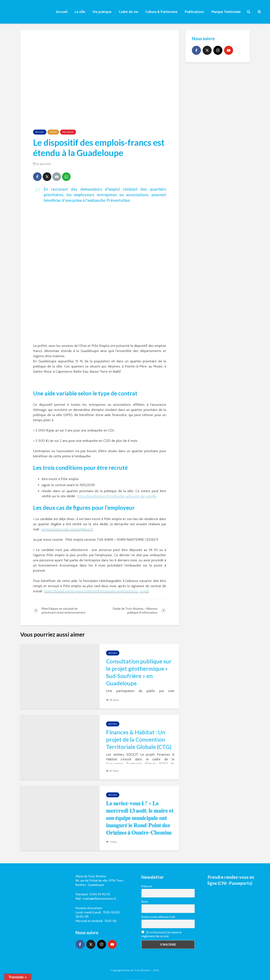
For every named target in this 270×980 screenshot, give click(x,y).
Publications (194, 12)
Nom (145, 902)
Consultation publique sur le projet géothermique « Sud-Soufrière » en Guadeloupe (139, 672)
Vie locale (68, 132)
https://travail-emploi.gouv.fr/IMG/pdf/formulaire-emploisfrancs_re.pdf (97, 591)
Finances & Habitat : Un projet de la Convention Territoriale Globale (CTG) (139, 740)
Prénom (147, 886)
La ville (80, 12)
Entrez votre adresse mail (158, 917)
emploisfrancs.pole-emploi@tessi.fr (67, 529)
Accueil (62, 12)
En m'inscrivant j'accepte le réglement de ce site (162, 934)
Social (53, 132)
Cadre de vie (128, 12)
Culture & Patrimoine (161, 12)
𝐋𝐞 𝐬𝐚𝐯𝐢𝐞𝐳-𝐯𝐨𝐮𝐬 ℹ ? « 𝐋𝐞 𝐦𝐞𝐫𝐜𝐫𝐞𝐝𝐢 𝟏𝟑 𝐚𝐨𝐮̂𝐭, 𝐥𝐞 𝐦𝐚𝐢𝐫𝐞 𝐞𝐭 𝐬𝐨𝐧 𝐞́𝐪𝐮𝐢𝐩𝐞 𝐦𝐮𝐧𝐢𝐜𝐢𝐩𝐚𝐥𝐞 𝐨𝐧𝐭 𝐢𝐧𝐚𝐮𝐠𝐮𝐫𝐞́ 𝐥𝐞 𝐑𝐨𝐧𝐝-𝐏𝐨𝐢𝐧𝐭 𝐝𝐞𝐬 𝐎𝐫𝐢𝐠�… (140, 821)
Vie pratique (102, 12)
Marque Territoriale (226, 12)
